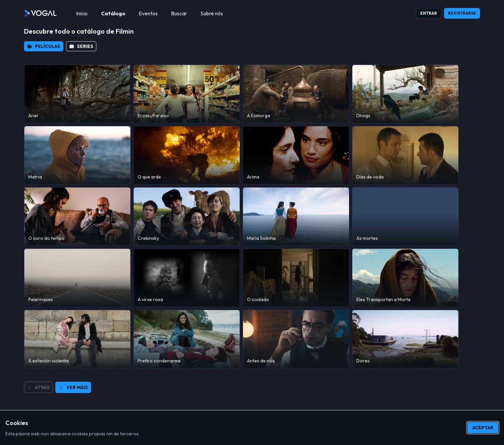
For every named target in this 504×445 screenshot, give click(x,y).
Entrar (429, 13)
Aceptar (483, 428)
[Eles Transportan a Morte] (405, 278)
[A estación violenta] (77, 339)
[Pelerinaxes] (77, 278)
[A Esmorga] (296, 94)
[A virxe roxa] (187, 278)
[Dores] (405, 339)
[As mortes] (405, 217)
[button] (44, 46)
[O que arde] (187, 155)
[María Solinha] (296, 217)
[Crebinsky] (187, 217)
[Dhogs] (405, 94)
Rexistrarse (462, 13)
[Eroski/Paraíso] (187, 94)
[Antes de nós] (296, 339)
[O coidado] (296, 278)
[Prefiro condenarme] (187, 339)
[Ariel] (77, 94)
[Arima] (296, 155)
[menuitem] (82, 13)
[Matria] (77, 155)
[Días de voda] (405, 155)
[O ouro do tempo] (77, 217)
